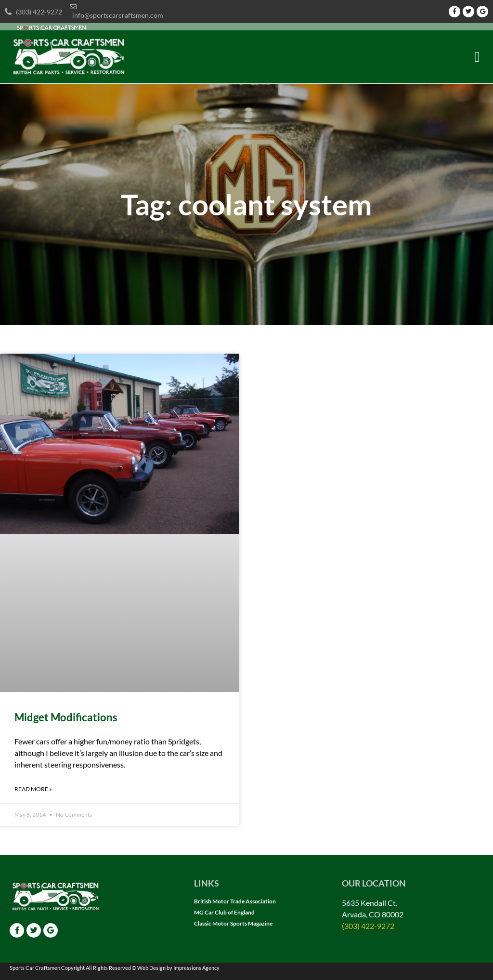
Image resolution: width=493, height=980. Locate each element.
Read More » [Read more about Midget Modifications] (33, 789)
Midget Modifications (66, 717)
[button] (477, 57)
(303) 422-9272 (368, 926)
